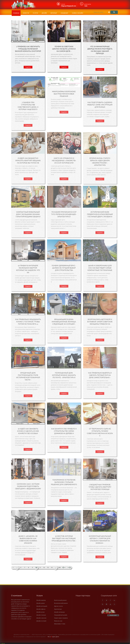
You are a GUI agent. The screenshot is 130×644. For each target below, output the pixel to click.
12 (44, 567)
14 (52, 567)
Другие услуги (58, 606)
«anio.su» (3, 643)
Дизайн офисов (41, 609)
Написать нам (58, 621)
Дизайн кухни (40, 612)
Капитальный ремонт (60, 600)
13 (48, 567)
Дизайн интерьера (59, 612)
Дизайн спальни (41, 615)
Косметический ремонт (61, 603)
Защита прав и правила (61, 618)
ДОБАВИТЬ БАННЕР (113, 615)
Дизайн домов (41, 603)
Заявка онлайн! (77, 13)
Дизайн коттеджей (42, 606)
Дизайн (44, 13)
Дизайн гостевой (41, 621)
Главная (16, 13)
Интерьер (54, 13)
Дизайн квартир (41, 600)
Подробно (28, 67)
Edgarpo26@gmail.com (68, 6)
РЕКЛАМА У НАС (60, 624)
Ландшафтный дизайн (61, 615)
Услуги (35, 13)
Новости (26, 13)
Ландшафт (64, 13)
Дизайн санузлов (41, 618)
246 (59, 567)
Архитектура (58, 609)
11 (40, 567)
